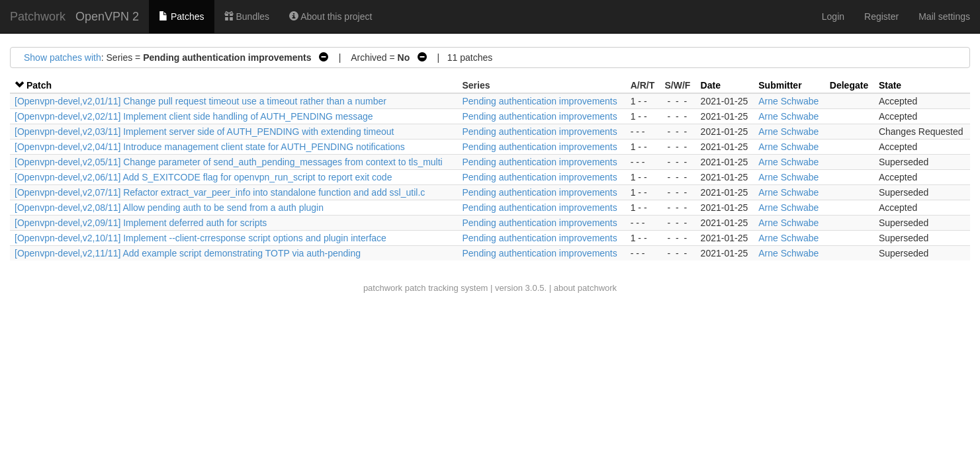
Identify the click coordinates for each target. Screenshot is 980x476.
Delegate (849, 85)
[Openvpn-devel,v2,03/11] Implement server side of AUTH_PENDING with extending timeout (204, 132)
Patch (39, 85)
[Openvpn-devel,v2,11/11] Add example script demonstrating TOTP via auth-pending (188, 253)
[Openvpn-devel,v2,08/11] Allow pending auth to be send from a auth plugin (169, 208)
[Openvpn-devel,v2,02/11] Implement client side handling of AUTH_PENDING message (194, 116)
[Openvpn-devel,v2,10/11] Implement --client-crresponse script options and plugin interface (200, 238)
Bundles (247, 17)
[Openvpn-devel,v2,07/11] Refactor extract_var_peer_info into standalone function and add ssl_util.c (220, 192)
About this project (331, 17)
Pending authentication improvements (540, 101)
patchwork (383, 288)
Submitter (780, 85)
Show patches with (63, 58)
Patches (181, 17)
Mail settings (944, 17)
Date (711, 85)
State (890, 85)
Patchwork (38, 17)
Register (881, 17)
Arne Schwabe (788, 101)
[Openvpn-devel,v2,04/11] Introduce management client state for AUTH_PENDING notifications (210, 147)
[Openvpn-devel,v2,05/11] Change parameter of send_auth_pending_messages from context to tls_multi (229, 162)
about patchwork (585, 288)
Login (833, 17)
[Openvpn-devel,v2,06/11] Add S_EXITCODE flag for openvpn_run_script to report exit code (203, 177)
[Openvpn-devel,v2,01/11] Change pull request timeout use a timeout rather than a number (200, 101)
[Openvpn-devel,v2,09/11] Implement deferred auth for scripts (141, 223)
